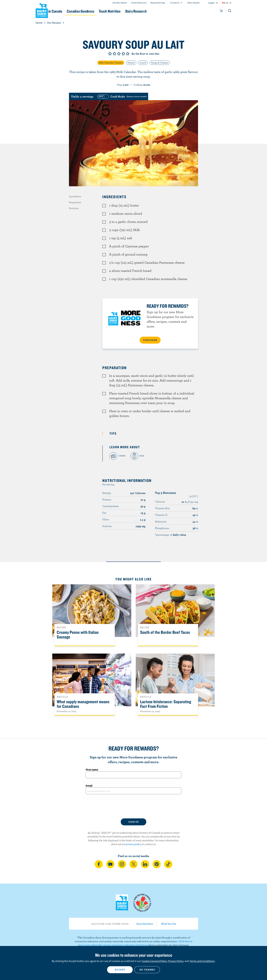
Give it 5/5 (128, 54)
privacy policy (133, 844)
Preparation (75, 202)
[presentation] (133, 806)
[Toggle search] (230, 11)
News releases (194, 3)
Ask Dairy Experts (120, 3)
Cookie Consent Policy (154, 961)
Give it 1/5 (110, 54)
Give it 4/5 (123, 54)
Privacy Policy (176, 961)
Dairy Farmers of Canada (42, 10)
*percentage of (171, 535)
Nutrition (74, 208)
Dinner (131, 63)
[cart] (221, 11)
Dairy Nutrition (145, 924)
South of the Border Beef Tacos (165, 632)
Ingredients (75, 196)
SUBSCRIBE (150, 340)
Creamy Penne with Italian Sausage (78, 635)
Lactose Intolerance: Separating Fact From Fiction (166, 704)
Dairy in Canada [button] (68, 11)
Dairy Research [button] (166, 11)
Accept (120, 970)
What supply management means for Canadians (83, 704)
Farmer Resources (139, 3)
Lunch (143, 63)
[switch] (122, 96)
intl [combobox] (227, 3)
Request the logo (158, 3)
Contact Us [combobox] (175, 3)
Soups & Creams (160, 63)
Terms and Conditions (202, 961)
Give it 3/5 (119, 54)
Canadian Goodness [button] (101, 11)
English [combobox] (212, 3)
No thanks (147, 970)
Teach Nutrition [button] (135, 11)
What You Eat (168, 924)
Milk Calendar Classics (111, 63)
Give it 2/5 (114, 54)
